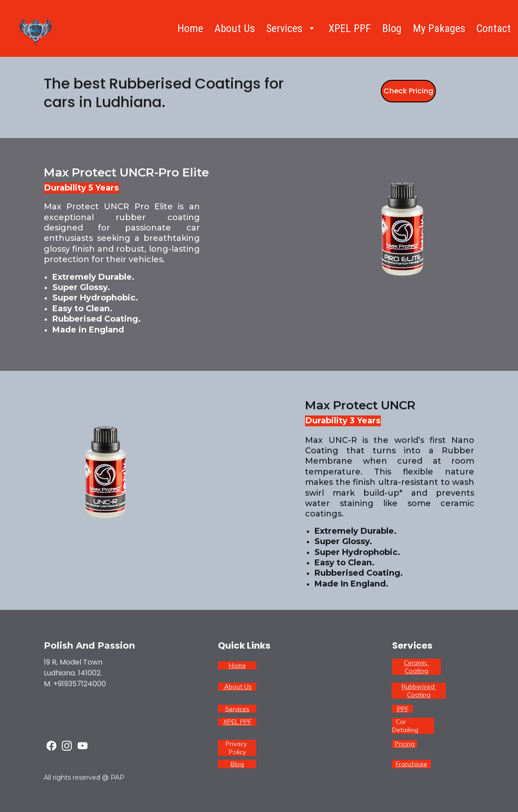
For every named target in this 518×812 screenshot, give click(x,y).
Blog (392, 28)
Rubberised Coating (419, 692)
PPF (403, 709)
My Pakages (439, 28)
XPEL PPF (350, 28)
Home (190, 28)
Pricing (405, 745)
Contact (494, 28)
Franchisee (412, 765)
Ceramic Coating (416, 668)
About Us (235, 28)
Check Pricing (408, 92)
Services (237, 709)
